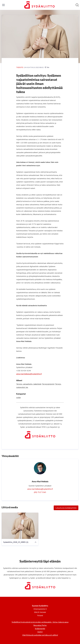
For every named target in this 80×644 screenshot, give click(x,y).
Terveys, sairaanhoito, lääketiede (29, 384)
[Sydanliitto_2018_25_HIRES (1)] (20, 526)
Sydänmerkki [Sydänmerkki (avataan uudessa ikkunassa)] (40, 629)
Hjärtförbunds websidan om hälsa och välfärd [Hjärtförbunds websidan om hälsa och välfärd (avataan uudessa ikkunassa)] (40, 635)
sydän (18, 397)
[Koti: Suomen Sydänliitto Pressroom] (39, 5)
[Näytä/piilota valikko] (3, 5)
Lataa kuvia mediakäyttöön (66, 508)
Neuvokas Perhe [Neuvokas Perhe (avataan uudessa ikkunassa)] (40, 625)
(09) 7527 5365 (40, 492)
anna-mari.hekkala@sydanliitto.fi (29, 374)
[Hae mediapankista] (77, 5)
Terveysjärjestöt (48, 384)
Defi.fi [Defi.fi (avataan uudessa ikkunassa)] (40, 632)
